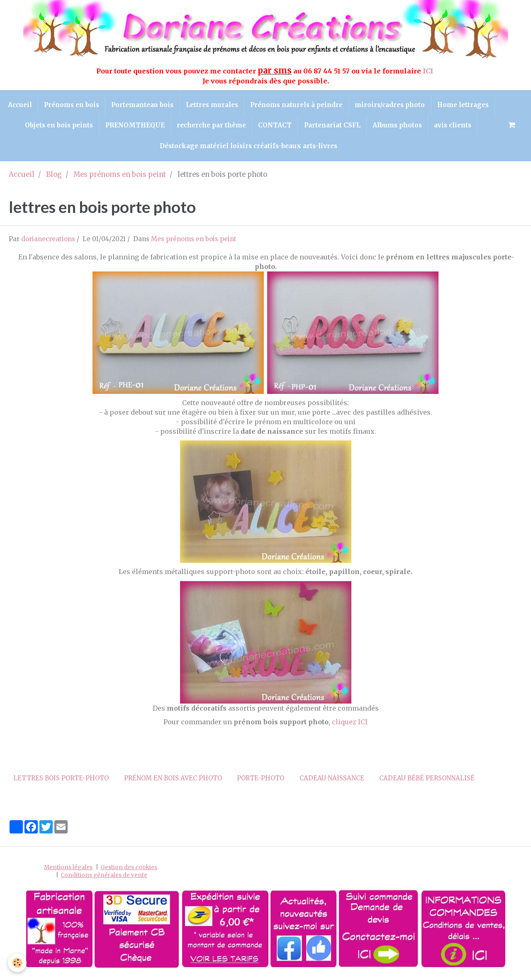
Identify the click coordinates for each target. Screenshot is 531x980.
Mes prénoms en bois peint (120, 177)
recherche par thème (268, 126)
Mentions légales (68, 869)
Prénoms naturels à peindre (329, 105)
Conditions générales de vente (104, 877)
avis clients (153, 148)
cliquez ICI (350, 724)
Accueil (50, 105)
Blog (54, 177)
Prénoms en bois (102, 105)
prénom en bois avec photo (173, 780)
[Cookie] (18, 963)
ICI (429, 71)
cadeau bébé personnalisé (427, 780)
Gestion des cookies (129, 869)
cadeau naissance (332, 780)
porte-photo (261, 780)
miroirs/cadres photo (423, 105)
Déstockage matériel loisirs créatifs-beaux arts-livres (273, 148)
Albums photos (456, 126)
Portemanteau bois (174, 105)
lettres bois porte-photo (61, 780)
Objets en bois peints (114, 126)
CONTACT (332, 126)
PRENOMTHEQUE (191, 126)
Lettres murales (244, 105)
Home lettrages (41, 126)
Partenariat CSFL (390, 126)
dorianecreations (48, 241)
